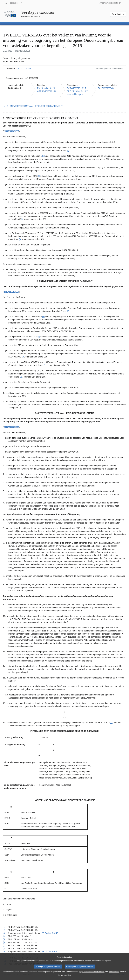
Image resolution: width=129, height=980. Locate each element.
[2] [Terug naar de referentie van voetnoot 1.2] (4, 930)
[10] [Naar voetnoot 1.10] (23, 357)
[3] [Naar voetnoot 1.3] (39, 176)
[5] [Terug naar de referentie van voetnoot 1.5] (4, 939)
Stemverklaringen (75, 94)
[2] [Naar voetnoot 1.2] (43, 156)
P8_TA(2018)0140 (50, 933)
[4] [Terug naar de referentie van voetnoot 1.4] (4, 936)
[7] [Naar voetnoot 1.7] (68, 311)
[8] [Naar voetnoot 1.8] (43, 317)
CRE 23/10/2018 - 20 (47, 91)
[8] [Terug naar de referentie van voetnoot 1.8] (4, 949)
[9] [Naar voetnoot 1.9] (39, 337)
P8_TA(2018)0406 (106, 88)
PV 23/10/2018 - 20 (46, 88)
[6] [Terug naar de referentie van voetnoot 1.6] (4, 942)
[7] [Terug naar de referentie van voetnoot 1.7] (4, 945)
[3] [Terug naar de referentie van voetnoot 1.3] (4, 933)
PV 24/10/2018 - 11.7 (76, 88)
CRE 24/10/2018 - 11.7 (77, 91)
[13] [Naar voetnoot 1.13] (111, 723)
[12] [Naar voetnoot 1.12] (21, 377)
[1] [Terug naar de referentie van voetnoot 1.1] (4, 927)
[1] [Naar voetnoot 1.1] (68, 151)
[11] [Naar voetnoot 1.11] (46, 365)
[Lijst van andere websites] (112, 3)
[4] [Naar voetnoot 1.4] (22, 219)
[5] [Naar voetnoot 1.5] (45, 228)
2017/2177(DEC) (25, 69)
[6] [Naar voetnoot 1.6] (20, 239)
